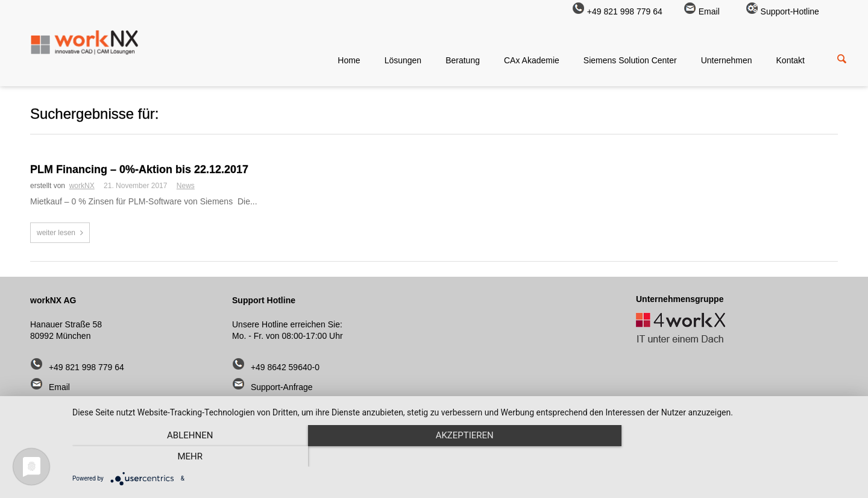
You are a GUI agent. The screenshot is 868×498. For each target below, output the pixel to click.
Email (702, 11)
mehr (738, 456)
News (186, 186)
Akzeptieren (464, 456)
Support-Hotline (782, 11)
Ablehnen (190, 456)
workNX (82, 186)
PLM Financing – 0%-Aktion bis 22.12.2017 (139, 169)
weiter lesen (56, 233)
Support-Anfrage (282, 387)
